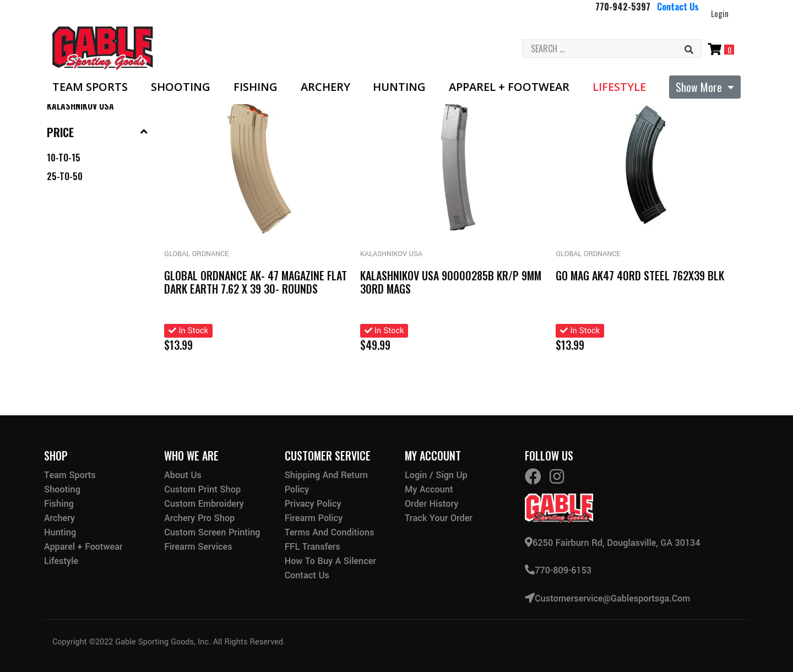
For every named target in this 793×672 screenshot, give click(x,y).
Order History (431, 504)
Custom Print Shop (202, 489)
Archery (325, 87)
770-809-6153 (558, 570)
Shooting (181, 87)
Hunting (399, 87)
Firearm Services (198, 547)
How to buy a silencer (330, 561)
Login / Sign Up (436, 475)
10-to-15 (64, 158)
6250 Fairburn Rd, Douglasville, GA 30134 (612, 543)
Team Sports (90, 87)
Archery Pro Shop (199, 518)
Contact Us (678, 7)
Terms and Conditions (330, 532)
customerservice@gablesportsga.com (607, 598)
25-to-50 (65, 176)
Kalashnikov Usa (80, 106)
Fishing (256, 87)
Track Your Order (439, 518)
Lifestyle (619, 87)
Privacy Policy (313, 504)
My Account (429, 489)
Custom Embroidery (204, 504)
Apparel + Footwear (509, 87)
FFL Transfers (313, 547)
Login (720, 13)
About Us (183, 475)
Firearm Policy (314, 518)
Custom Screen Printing (212, 532)
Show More (700, 87)
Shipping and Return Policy (326, 482)
